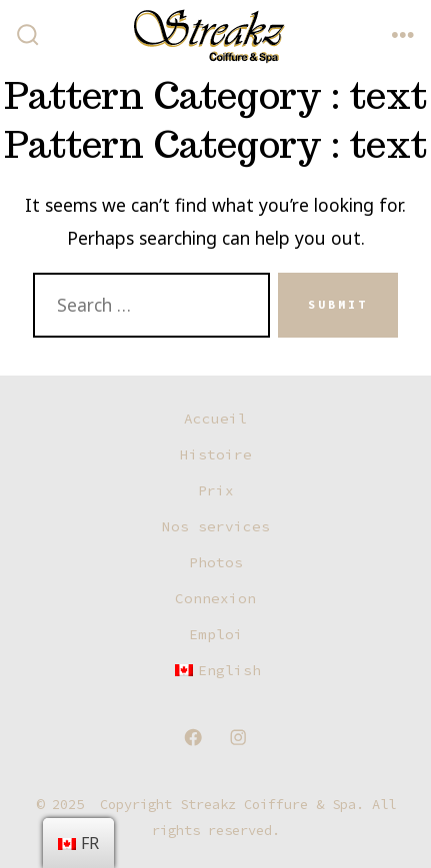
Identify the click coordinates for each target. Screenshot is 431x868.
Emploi (216, 634)
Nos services (216, 526)
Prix (216, 490)
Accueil (215, 419)
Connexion (215, 598)
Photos (216, 562)
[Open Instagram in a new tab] (238, 737)
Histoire (216, 454)
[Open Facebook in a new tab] (193, 737)
